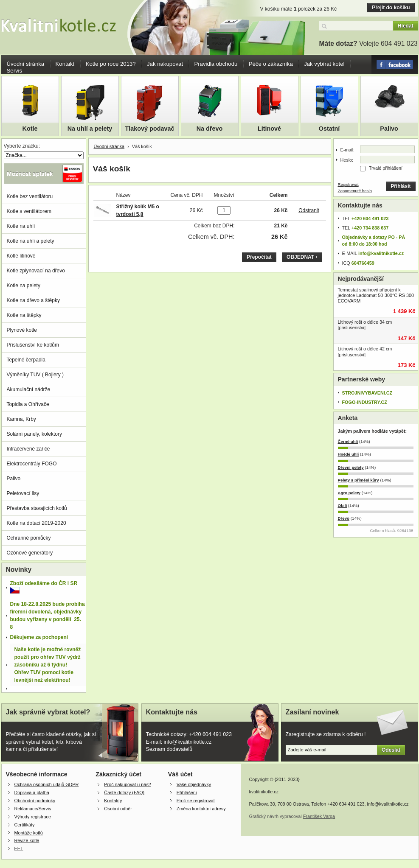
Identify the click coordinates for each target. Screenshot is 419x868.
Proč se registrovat (196, 801)
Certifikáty (25, 825)
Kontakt (65, 64)
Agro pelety (349, 493)
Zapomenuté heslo (355, 191)
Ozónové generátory (30, 553)
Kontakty (113, 801)
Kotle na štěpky (24, 315)
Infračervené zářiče (28, 449)
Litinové (269, 129)
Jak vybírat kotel (324, 64)
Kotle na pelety (24, 286)
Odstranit (309, 210)
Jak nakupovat (165, 64)
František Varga (319, 816)
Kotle (30, 129)
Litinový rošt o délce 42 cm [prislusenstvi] (365, 351)
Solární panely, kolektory (35, 434)
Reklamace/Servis (33, 809)
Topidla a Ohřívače (28, 404)
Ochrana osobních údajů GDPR (47, 784)
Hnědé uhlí (349, 454)
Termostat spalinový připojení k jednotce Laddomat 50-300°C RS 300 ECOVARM (376, 295)
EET (19, 848)
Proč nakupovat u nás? (127, 784)
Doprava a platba (32, 792)
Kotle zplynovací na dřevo (36, 271)
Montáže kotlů (29, 833)
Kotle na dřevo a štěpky (33, 300)
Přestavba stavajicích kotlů (37, 508)
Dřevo (344, 518)
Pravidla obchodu (216, 64)
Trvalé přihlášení (386, 168)
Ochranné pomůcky (29, 538)
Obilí (343, 505)
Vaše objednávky (194, 784)
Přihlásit (401, 186)
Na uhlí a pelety (90, 129)
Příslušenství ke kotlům (33, 345)
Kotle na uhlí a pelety (31, 241)
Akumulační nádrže (29, 389)
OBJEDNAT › (302, 257)
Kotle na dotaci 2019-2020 (37, 523)
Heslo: (347, 160)
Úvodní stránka (26, 64)
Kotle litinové (21, 256)
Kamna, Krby (21, 419)
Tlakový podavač (150, 129)
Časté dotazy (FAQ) (124, 792)
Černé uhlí (348, 441)
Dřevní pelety (351, 467)
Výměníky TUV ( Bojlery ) (35, 375)
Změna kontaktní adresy (201, 809)
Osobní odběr (118, 809)
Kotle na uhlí (21, 226)
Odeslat (391, 750)
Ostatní (329, 129)
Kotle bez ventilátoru (30, 196)
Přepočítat (259, 257)
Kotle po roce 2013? (111, 64)
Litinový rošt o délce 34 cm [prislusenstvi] (365, 325)
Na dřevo (210, 129)
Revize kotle (27, 840)
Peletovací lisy (23, 493)
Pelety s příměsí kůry (359, 480)
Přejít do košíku (391, 8)
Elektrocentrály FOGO (32, 464)
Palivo (389, 129)
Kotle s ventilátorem (29, 211)
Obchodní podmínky (35, 801)
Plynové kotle (22, 330)
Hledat (406, 26)
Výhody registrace (33, 817)
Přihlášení (187, 792)
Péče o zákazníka (271, 64)
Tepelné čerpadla (26, 360)
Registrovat (348, 184)
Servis (15, 71)
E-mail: (348, 150)
